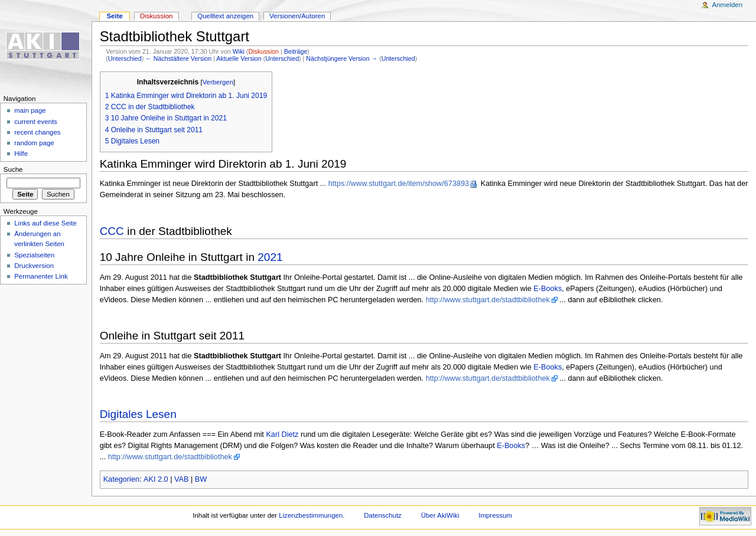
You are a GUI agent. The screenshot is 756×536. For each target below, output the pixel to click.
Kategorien (121, 479)
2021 (270, 257)
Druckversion (34, 266)
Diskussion (263, 51)
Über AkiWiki (440, 515)
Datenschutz (383, 515)
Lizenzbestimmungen (311, 515)
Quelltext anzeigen (225, 16)
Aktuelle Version (239, 58)
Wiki (239, 51)
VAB (181, 479)
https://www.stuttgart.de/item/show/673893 (399, 184)
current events (36, 122)
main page (30, 110)
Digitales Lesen (138, 414)
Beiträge (296, 51)
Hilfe (21, 153)
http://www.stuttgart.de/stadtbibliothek (488, 300)
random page (34, 143)
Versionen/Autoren (297, 16)
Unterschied (125, 58)
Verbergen (218, 82)
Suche (13, 169)
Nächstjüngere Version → (342, 58)
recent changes (37, 132)
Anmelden (728, 5)
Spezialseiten (34, 255)
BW (201, 479)
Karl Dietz (282, 434)
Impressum (495, 515)
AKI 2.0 (156, 479)
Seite (114, 16)
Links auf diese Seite (45, 223)
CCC (112, 231)
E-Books (548, 289)
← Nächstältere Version (178, 58)
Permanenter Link (41, 276)
